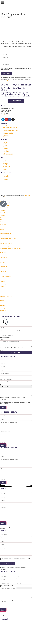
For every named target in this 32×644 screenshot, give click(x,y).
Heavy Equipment (4, 284)
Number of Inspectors (5, 337)
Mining (2, 274)
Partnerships (3, 224)
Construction (3, 281)
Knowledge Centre (4, 208)
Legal (2, 197)
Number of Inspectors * (6, 385)
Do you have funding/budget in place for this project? (12, 347)
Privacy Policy (6, 81)
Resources (2, 299)
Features (2, 251)
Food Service (3, 264)
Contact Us (3, 215)
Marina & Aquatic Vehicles (6, 294)
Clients (2, 222)
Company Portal (4, 255)
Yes (2, 349)
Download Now (7, 74)
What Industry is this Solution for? (8, 380)
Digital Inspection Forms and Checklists (9, 238)
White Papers (3, 308)
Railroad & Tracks (4, 279)
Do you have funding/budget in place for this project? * (13, 398)
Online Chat (3, 210)
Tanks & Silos (3, 271)
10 (5, 442)
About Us (2, 219)
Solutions (2, 229)
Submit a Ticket (4, 213)
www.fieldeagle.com (6, 115)
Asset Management (5, 231)
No (2, 350)
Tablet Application (4, 257)
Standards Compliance (5, 241)
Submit (3, 408)
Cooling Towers (4, 267)
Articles (2, 301)
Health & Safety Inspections (6, 243)
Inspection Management (6, 233)
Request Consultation (8, 564)
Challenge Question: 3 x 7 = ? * (8, 441)
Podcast (2, 227)
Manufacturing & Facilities (6, 276)
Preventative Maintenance (6, 236)
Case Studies (3, 303)
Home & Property (4, 289)
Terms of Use (7, 197)
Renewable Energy (4, 269)
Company (2, 218)
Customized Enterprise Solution (7, 246)
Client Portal (3, 260)
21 (2, 442)
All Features (3, 252)
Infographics (3, 310)
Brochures (2, 305)
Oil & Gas (2, 291)
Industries (2, 262)
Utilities (2, 286)
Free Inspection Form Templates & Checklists (10, 248)
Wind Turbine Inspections (6, 296)
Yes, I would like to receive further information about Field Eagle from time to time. (16, 69)
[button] (16, 218)
